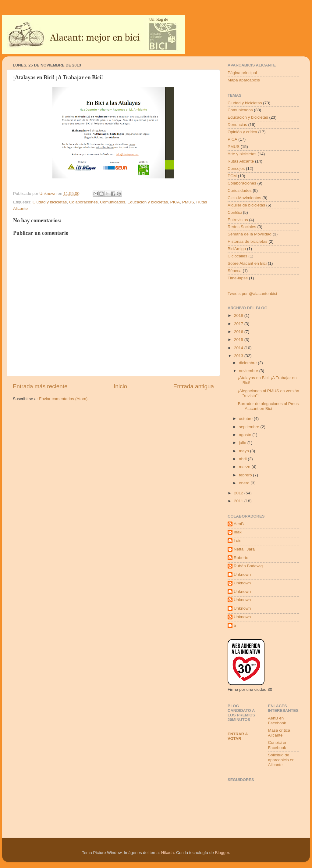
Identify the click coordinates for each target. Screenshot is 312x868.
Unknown (242, 574)
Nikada (167, 853)
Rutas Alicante (241, 161)
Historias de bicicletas (248, 241)
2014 (239, 348)
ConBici (235, 212)
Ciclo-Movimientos (244, 198)
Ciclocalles (238, 256)
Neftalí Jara (244, 549)
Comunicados (113, 202)
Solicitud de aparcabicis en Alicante (281, 760)
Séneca (235, 271)
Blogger (222, 853)
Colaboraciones (83, 202)
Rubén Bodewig (248, 566)
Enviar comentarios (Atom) (63, 399)
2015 (239, 340)
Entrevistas (238, 220)
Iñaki (238, 532)
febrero (246, 475)
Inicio (120, 386)
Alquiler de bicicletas (246, 205)
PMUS (188, 202)
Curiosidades (240, 190)
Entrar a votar (238, 736)
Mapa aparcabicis (244, 80)
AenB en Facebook (277, 721)
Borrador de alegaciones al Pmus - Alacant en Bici (268, 406)
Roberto (241, 558)
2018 (239, 316)
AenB (239, 524)
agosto (246, 435)
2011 (239, 501)
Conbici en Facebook (278, 745)
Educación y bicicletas (148, 202)
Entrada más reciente (40, 386)
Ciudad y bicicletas (50, 202)
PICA (175, 202)
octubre (246, 419)
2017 (239, 324)
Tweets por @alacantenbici (252, 294)
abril (243, 459)
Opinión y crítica (242, 132)
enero (245, 483)
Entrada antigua (194, 386)
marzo (245, 467)
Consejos (236, 169)
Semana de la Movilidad (250, 234)
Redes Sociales (242, 227)
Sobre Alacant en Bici (247, 263)
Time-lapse (238, 278)
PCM (232, 176)
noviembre (249, 371)
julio (243, 443)
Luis (238, 541)
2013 (239, 356)
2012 (239, 493)
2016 (239, 332)
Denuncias (237, 125)
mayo (245, 451)
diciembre (248, 363)
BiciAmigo (237, 249)
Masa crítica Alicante (279, 733)
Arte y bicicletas (242, 154)
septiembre (250, 427)
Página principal (242, 73)
